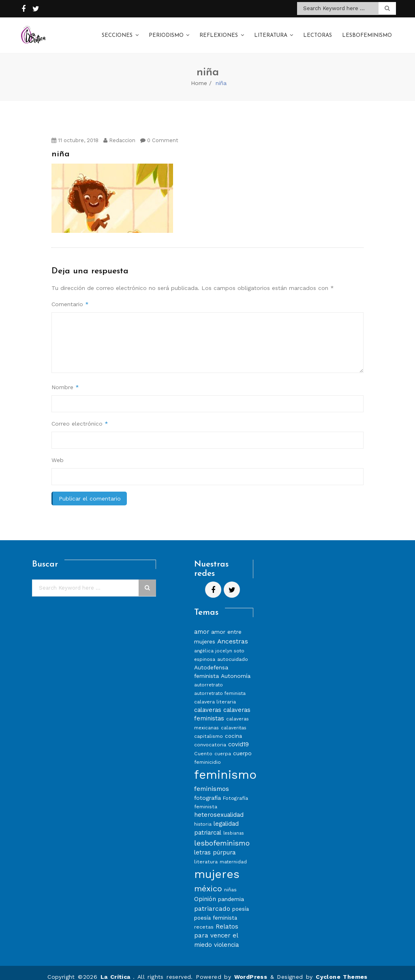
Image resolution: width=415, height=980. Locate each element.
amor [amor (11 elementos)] (202, 624)
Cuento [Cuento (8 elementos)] (203, 745)
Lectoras (318, 32)
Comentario (70, 296)
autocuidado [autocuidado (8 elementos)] (233, 651)
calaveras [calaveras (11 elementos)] (208, 702)
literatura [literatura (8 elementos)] (206, 853)
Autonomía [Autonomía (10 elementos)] (236, 668)
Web (58, 452)
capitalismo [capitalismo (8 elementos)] (209, 728)
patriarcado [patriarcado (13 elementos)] (212, 900)
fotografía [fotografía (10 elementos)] (207, 790)
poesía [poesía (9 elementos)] (241, 901)
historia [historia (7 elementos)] (203, 816)
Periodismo (166, 32)
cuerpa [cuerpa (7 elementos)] (223, 746)
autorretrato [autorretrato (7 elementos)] (209, 677)
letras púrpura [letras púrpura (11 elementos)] (215, 844)
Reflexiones (219, 32)
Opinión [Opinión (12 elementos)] (205, 891)
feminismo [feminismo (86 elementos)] (225, 767)
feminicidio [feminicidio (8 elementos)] (207, 754)
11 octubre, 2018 (75, 132)
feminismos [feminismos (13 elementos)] (212, 781)
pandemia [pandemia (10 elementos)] (231, 891)
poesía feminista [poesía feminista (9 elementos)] (216, 910)
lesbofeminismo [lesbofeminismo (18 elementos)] (222, 835)
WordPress (251, 969)
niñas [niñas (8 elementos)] (230, 881)
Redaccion (119, 132)
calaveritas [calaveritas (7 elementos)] (234, 720)
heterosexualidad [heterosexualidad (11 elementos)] (219, 807)
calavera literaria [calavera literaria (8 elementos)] (215, 693)
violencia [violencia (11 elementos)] (226, 937)
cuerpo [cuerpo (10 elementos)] (242, 745)
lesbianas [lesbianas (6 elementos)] (234, 825)
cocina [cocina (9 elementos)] (233, 728)
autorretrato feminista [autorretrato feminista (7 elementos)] (220, 685)
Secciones (117, 32)
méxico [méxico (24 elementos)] (208, 880)
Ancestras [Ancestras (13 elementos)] (233, 633)
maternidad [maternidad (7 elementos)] (233, 854)
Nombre (65, 379)
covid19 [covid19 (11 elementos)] (239, 736)
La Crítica (117, 969)
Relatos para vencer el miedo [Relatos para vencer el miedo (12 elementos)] (216, 928)
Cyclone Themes (342, 969)
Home (199, 75)
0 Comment (159, 132)
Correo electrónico (80, 415)
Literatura (271, 32)
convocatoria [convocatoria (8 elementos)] (210, 736)
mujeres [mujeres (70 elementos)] (217, 866)
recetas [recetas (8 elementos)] (204, 919)
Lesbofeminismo (367, 32)
